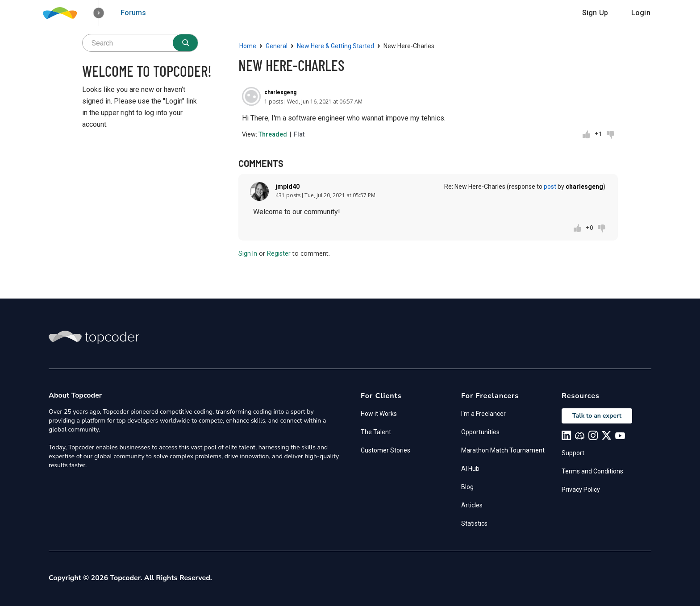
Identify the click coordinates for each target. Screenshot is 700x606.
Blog (467, 487)
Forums (133, 13)
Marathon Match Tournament (503, 450)
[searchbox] (140, 43)
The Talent (376, 432)
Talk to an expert (597, 416)
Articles (472, 505)
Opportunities (480, 432)
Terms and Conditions (592, 471)
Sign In (248, 253)
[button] (99, 13)
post (550, 187)
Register (279, 253)
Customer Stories (385, 450)
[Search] (185, 43)
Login (641, 13)
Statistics (474, 523)
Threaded (273, 134)
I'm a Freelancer (483, 414)
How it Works (379, 414)
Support (573, 453)
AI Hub (470, 469)
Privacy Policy (581, 490)
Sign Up (595, 13)
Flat (299, 134)
